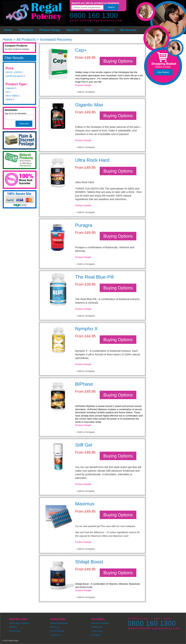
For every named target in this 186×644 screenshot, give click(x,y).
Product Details (83, 85)
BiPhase (84, 384)
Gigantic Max (89, 105)
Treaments (55, 635)
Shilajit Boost (89, 562)
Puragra (84, 225)
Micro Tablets (12, 96)
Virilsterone (97, 627)
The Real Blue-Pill (94, 277)
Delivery (13, 627)
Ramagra (96, 635)
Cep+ (81, 50)
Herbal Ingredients (59, 623)
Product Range (57, 631)
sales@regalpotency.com (101, 20)
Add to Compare (86, 92)
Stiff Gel (84, 445)
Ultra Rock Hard (92, 160)
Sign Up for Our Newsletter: (16, 113)
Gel (7, 92)
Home (7, 39)
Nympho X (86, 329)
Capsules (10, 88)
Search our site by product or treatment (95, 3)
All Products (26, 39)
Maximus (85, 504)
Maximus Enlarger (100, 623)
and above (14, 76)
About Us (55, 627)
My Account (15, 631)
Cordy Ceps (97, 631)
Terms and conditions (19, 623)
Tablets (9, 100)
